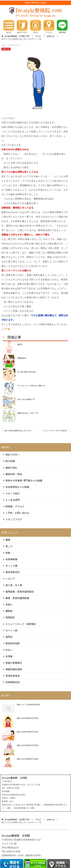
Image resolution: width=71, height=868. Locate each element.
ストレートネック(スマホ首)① (55, 431)
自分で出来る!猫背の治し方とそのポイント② (20, 431)
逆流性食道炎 (13, 676)
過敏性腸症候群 (14, 669)
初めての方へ (13, 455)
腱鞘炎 (9, 611)
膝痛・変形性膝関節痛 (17, 598)
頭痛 (8, 553)
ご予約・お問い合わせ (17, 513)
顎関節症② (22, 358)
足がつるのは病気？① (26, 399)
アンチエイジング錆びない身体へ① (31, 386)
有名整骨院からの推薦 (17, 487)
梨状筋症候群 (13, 643)
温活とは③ (28, 732)
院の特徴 (10, 461)
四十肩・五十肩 (14, 585)
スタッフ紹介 (13, 493)
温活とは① (28, 759)
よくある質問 (13, 500)
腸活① (20, 344)
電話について (28, 705)
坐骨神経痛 (11, 559)
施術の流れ (11, 468)
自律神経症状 (13, 682)
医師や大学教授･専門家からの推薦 (24, 481)
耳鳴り (9, 605)
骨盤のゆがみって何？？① (28, 413)
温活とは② (28, 745)
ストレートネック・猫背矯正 (21, 624)
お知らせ (6, 49)
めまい (9, 650)
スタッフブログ (14, 519)
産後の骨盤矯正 (14, 663)
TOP (17, 36)
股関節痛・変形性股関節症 (20, 592)
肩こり (9, 546)
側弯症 (9, 637)
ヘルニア (10, 579)
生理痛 (9, 656)
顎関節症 (10, 618)
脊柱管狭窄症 (13, 572)
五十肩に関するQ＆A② (27, 372)
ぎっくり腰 (11, 566)
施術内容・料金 (14, 474)
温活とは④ (28, 718)
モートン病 (11, 631)
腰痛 (8, 540)
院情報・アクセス (15, 507)
